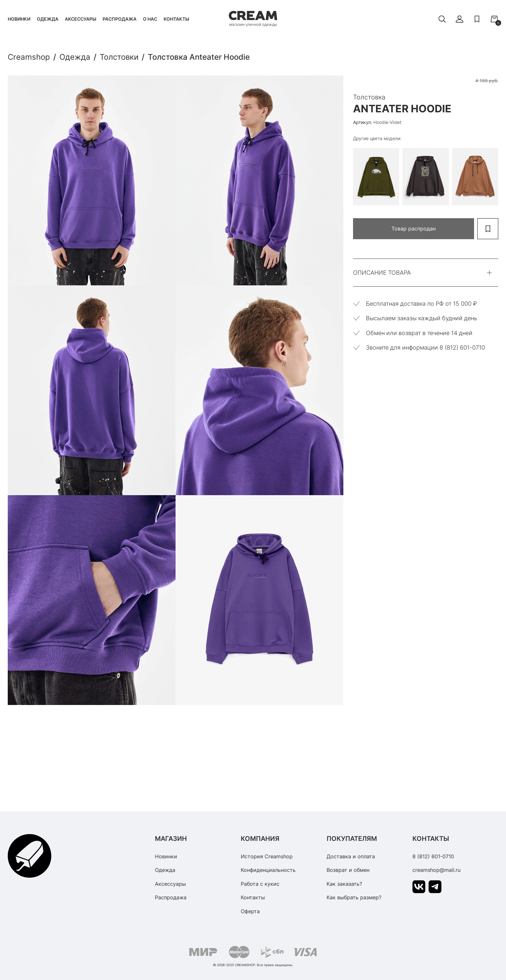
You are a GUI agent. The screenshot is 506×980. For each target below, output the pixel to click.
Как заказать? (344, 884)
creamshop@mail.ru (436, 870)
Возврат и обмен (348, 870)
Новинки (19, 19)
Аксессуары (81, 19)
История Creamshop (267, 856)
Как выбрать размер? (354, 897)
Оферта (250, 911)
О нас (150, 19)
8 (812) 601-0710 (433, 856)
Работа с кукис (260, 884)
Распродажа (120, 19)
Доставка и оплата (351, 856)
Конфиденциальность (268, 870)
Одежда (48, 19)
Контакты (176, 19)
